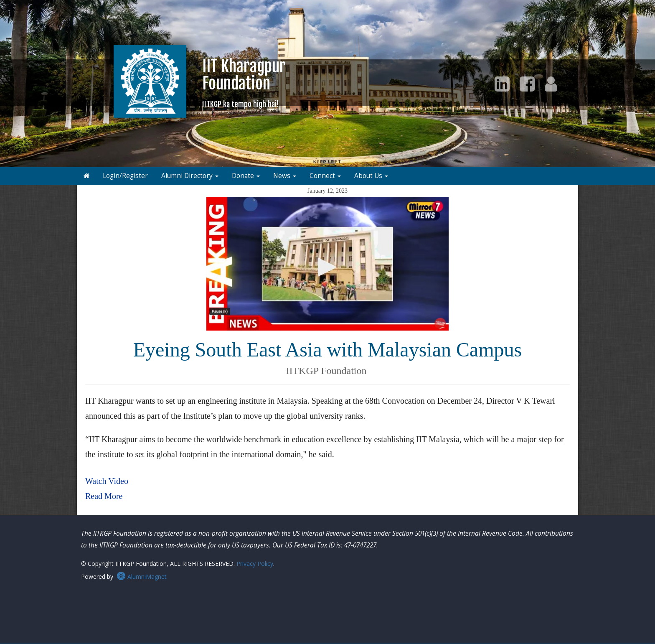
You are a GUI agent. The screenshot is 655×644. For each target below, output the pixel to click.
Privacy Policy (255, 564)
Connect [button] (325, 176)
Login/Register (125, 176)
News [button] (285, 176)
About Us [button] (371, 176)
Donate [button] (246, 176)
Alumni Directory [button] (190, 176)
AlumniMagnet (142, 577)
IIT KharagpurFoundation (244, 83)
